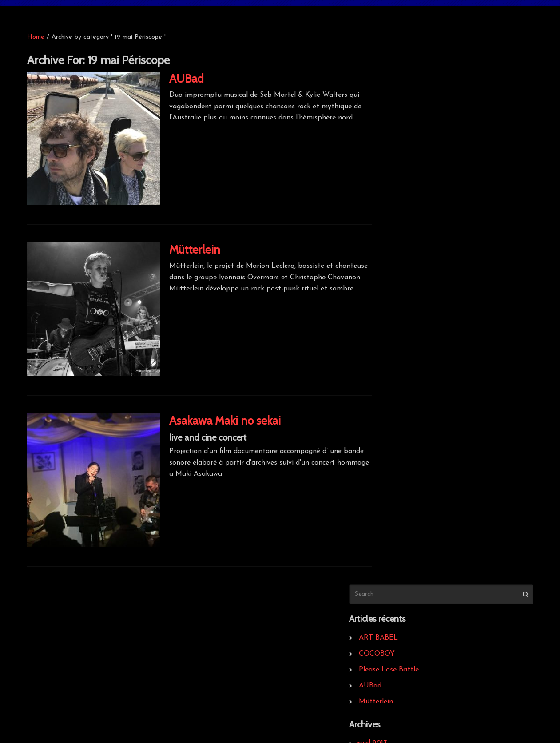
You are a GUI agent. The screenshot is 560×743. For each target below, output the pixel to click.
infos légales (397, 637)
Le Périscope (397, 653)
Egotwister (225, 653)
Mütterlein (195, 250)
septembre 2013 (407, 356)
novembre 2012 (405, 404)
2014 (388, 509)
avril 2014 (396, 292)
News (390, 573)
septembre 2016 (407, 260)
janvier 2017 (400, 228)
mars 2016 (397, 276)
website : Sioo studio (494, 722)
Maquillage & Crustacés (77, 685)
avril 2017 (396, 212)
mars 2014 (397, 308)
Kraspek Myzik (400, 669)
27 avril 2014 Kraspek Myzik (426, 557)
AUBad (187, 79)
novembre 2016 (405, 244)
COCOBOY (401, 122)
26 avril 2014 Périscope (418, 541)
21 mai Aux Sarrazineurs (419, 525)
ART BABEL (403, 106)
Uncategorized (404, 589)
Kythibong (224, 637)
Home (36, 37)
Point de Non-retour (72, 701)
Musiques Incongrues (241, 669)
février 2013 (400, 388)
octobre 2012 (402, 420)
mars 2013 (397, 372)
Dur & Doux (58, 669)
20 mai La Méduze (411, 493)
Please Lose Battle (413, 138)
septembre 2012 (407, 436)
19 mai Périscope (408, 477)
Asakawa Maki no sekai (225, 421)
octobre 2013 (402, 340)
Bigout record (61, 637)
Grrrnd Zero (58, 653)
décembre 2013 (405, 324)
